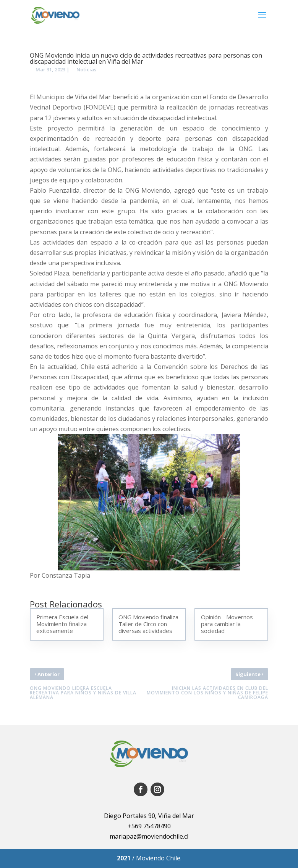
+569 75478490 (149, 826)
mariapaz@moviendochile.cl (149, 836)
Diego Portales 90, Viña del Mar (149, 816)
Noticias (86, 69)
